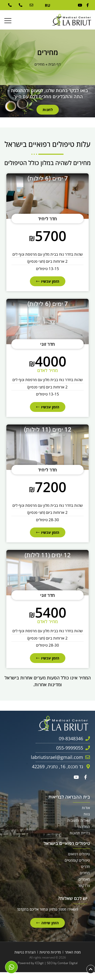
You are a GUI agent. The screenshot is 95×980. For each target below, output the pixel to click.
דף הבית (54, 64)
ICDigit (39, 963)
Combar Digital (68, 963)
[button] (8, 21)
